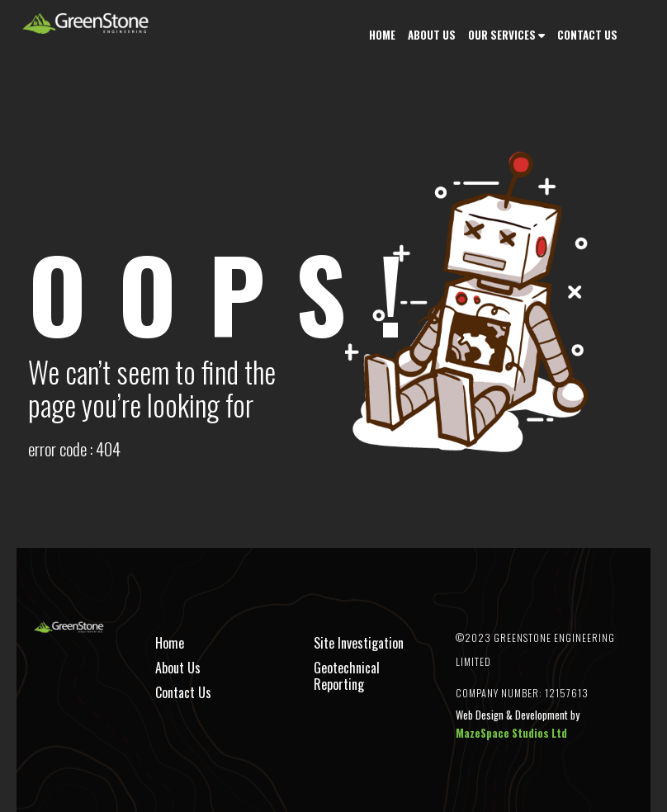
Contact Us (587, 35)
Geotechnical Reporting (347, 676)
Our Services (502, 35)
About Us (432, 35)
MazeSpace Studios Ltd (511, 733)
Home (382, 35)
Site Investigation (359, 643)
